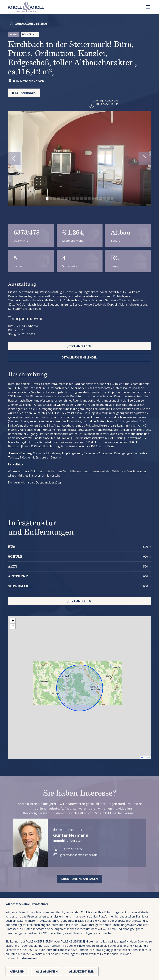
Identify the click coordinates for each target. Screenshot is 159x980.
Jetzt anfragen (24, 93)
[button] (148, 7)
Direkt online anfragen (80, 892)
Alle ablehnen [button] (47, 971)
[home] (26, 7)
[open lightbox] (80, 158)
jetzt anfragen (79, 346)
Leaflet (146, 758)
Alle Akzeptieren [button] (82, 971)
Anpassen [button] (17, 971)
